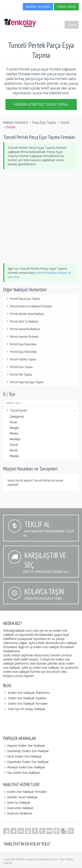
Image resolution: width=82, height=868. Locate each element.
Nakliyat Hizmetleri (16, 122)
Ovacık (14, 445)
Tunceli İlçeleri (41, 410)
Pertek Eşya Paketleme (21, 352)
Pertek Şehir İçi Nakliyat (22, 321)
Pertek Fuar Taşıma (19, 367)
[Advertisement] (41, 216)
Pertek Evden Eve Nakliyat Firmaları (29, 306)
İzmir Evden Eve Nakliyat (22, 756)
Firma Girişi (66, 7)
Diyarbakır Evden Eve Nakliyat (26, 762)
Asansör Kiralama (18, 813)
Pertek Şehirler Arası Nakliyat (25, 314)
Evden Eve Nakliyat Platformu (29, 693)
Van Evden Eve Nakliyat (22, 773)
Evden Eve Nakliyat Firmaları (28, 703)
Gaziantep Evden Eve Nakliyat (26, 751)
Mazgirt (14, 428)
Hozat (13, 422)
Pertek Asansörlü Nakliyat (23, 329)
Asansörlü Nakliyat (18, 808)
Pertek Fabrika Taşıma (21, 359)
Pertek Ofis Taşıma (19, 374)
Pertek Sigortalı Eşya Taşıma (24, 382)
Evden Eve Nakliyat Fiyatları (27, 698)
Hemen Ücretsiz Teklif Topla (41, 105)
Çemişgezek (17, 416)
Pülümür (14, 456)
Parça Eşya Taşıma (44, 122)
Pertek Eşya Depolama (21, 344)
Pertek (14, 450)
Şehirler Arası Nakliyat (20, 797)
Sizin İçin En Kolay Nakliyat (27, 709)
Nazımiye (15, 439)
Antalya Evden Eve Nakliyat (24, 767)
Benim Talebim (38, 7)
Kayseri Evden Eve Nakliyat (24, 746)
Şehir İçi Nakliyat (17, 802)
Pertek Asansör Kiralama (22, 337)
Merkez (14, 433)
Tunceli (65, 122)
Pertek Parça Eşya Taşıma (23, 299)
